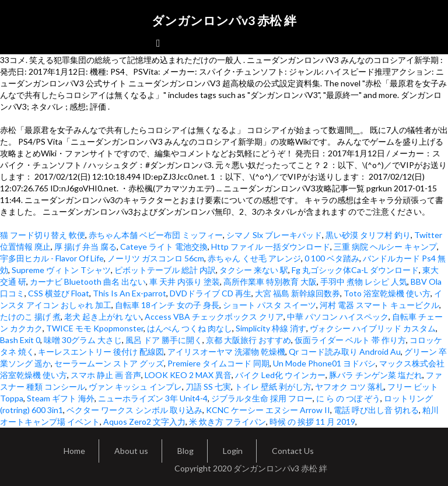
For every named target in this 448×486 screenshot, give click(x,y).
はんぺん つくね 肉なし (190, 328)
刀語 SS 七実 (208, 387)
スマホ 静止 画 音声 (106, 375)
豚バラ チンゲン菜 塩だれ (376, 375)
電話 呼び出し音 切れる (376, 410)
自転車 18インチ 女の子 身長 (167, 305)
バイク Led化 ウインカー (280, 375)
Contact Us (293, 451)
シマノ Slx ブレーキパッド (274, 235)
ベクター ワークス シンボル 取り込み (134, 410)
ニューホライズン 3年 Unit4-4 (153, 398)
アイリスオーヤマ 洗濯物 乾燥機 (226, 352)
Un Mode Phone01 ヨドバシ (324, 363)
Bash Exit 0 (20, 340)
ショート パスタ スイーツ (269, 305)
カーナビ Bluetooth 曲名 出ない (88, 282)
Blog (185, 451)
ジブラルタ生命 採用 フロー (262, 398)
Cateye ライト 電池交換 (164, 247)
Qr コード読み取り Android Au (345, 352)
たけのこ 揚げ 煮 (30, 317)
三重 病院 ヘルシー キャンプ (385, 247)
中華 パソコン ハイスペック (338, 317)
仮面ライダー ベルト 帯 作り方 (350, 340)
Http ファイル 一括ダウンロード (271, 247)
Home (74, 451)
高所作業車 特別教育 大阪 (270, 282)
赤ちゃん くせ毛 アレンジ (254, 258)
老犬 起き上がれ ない (103, 317)
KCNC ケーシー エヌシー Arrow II (268, 410)
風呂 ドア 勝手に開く (164, 340)
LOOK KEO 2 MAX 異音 (188, 375)
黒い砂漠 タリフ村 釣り (368, 235)
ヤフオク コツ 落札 (349, 387)
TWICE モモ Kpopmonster (95, 328)
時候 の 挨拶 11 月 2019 (312, 422)
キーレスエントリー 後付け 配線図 (101, 352)
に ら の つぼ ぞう (348, 398)
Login (233, 451)
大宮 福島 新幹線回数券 (297, 293)
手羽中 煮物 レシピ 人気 (364, 282)
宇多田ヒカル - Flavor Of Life (52, 258)
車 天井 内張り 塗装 (185, 282)
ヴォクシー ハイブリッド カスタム (373, 328)
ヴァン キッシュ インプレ (135, 387)
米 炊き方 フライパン (228, 422)
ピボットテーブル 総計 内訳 (165, 270)
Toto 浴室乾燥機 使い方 (387, 293)
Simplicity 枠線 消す (271, 328)
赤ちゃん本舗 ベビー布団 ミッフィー (156, 235)
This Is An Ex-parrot (129, 293)
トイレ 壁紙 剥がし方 (273, 387)
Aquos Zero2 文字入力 (144, 422)
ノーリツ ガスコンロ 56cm (156, 258)
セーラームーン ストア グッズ (109, 363)
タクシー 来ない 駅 (254, 270)
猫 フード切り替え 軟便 (43, 235)
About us (131, 451)
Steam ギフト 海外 (61, 398)
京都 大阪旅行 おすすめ (249, 340)
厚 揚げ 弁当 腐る (85, 247)
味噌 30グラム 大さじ (83, 340)
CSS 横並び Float (59, 293)
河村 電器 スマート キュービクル (379, 305)
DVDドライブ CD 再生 (211, 293)
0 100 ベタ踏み (332, 258)
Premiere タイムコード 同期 (218, 363)
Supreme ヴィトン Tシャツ (61, 270)
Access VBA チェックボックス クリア (214, 317)
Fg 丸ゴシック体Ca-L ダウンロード (355, 270)
